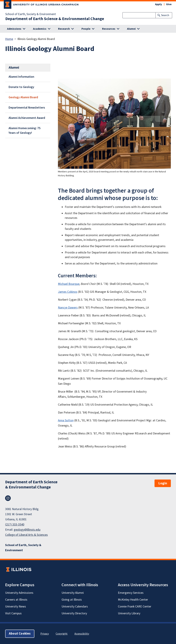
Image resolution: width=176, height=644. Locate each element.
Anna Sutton (66, 420)
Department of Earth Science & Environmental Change (55, 19)
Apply (158, 4)
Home (9, 39)
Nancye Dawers (68, 308)
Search (165, 15)
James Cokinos (68, 292)
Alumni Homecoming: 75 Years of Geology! (24, 131)
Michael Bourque (69, 284)
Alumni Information (21, 77)
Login (163, 483)
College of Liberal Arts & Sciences (26, 535)
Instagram (8, 498)
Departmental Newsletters (27, 108)
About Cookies (20, 634)
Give (169, 4)
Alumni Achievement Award (27, 118)
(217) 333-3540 (15, 525)
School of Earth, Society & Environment (31, 14)
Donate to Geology (21, 87)
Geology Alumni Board (23, 97)
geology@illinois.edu (27, 530)
